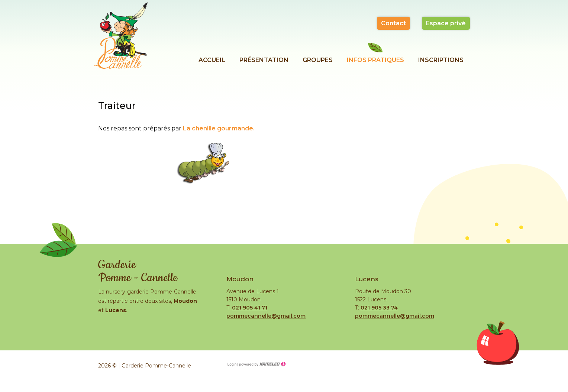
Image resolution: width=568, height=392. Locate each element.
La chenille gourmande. (219, 128)
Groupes (318, 60)
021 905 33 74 (379, 308)
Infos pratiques (375, 60)
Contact (393, 23)
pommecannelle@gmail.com (266, 316)
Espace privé (446, 23)
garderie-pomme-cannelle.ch (121, 35)
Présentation (264, 60)
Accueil (212, 60)
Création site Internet (262, 364)
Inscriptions (441, 60)
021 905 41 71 (250, 308)
